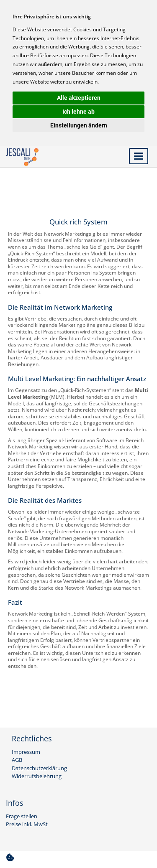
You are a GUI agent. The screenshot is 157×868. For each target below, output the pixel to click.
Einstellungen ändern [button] (79, 125)
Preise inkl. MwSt (27, 825)
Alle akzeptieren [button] (79, 98)
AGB (17, 760)
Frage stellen (22, 817)
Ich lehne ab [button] (78, 112)
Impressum (26, 752)
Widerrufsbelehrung (37, 776)
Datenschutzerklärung (39, 769)
